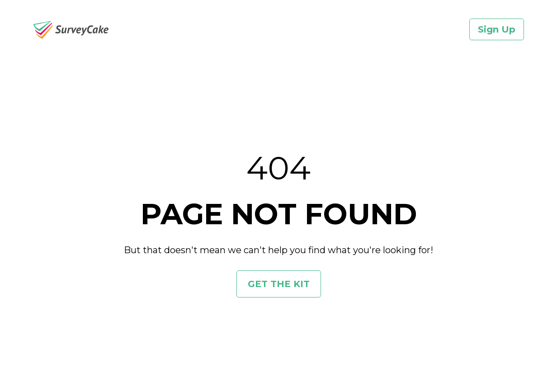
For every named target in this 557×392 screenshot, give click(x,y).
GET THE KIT (279, 281)
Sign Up (497, 29)
